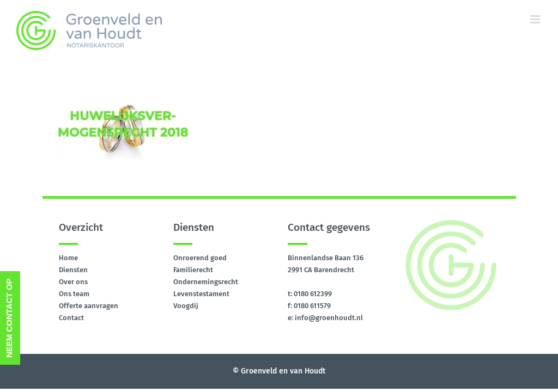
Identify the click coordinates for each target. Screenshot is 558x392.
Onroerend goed (200, 258)
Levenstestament (201, 294)
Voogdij (186, 306)
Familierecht (193, 270)
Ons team (74, 294)
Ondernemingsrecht (206, 282)
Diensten (73, 270)
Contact (71, 318)
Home (68, 258)
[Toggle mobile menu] (536, 19)
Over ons (73, 282)
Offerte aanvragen (89, 306)
